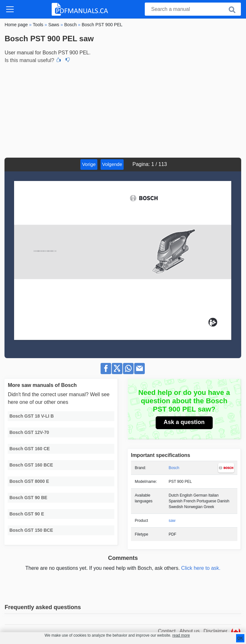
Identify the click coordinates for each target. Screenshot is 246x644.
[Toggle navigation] (10, 9)
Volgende (112, 164)
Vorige (89, 164)
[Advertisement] (123, 110)
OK (240, 638)
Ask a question (184, 422)
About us (189, 631)
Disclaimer (215, 631)
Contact (167, 631)
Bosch (174, 468)
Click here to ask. (201, 568)
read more (181, 635)
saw (172, 521)
